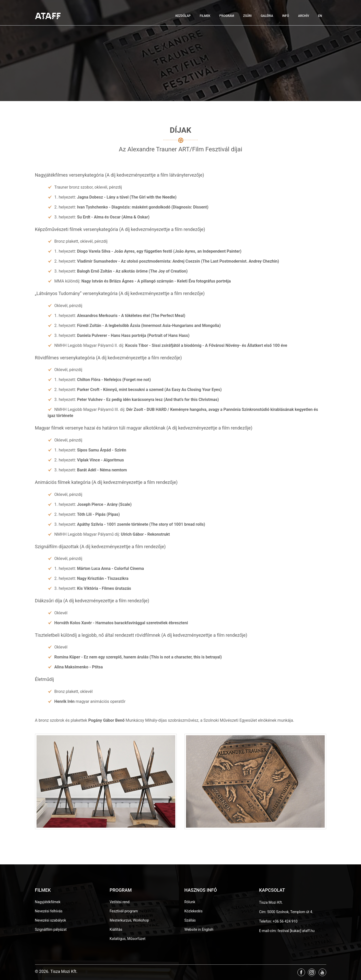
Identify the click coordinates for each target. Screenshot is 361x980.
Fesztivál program (124, 911)
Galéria (267, 16)
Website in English (199, 929)
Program (227, 16)
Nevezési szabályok (51, 920)
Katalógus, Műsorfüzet (127, 939)
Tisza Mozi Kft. (271, 902)
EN (320, 16)
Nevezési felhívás (49, 911)
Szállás (190, 920)
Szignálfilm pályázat (51, 929)
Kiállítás (116, 929)
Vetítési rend (120, 902)
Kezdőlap (183, 16)
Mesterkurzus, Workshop (129, 920)
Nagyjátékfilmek (48, 902)
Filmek (205, 16)
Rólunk (190, 902)
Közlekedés (194, 911)
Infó (286, 16)
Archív (304, 16)
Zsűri (247, 16)
